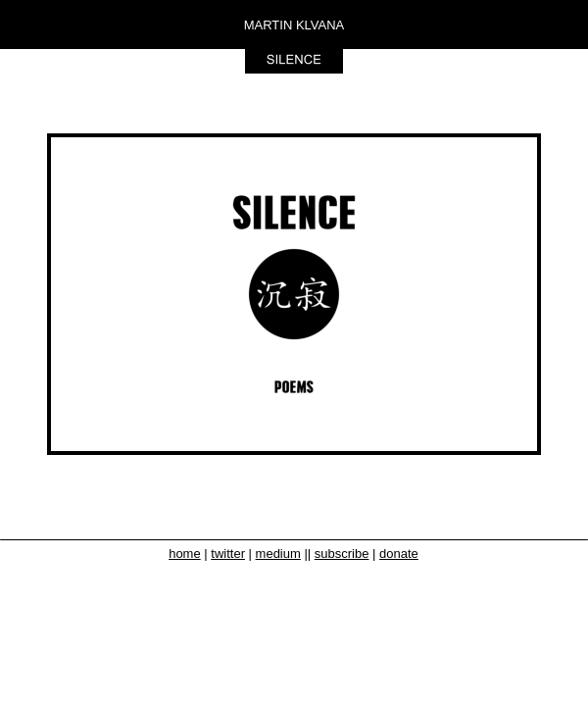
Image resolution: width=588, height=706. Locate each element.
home (185, 554)
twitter (228, 554)
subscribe (342, 554)
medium (278, 554)
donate (399, 554)
